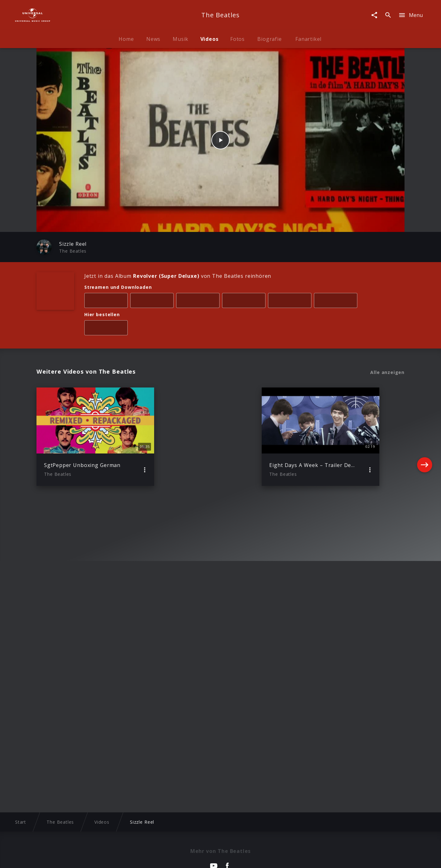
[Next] (425, 437)
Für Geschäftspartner (356, 857)
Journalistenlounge (304, 857)
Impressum (73, 857)
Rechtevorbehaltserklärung (123, 857)
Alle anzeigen (387, 372)
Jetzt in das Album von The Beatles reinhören (178, 276)
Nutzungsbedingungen (251, 857)
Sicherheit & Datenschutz (189, 857)
